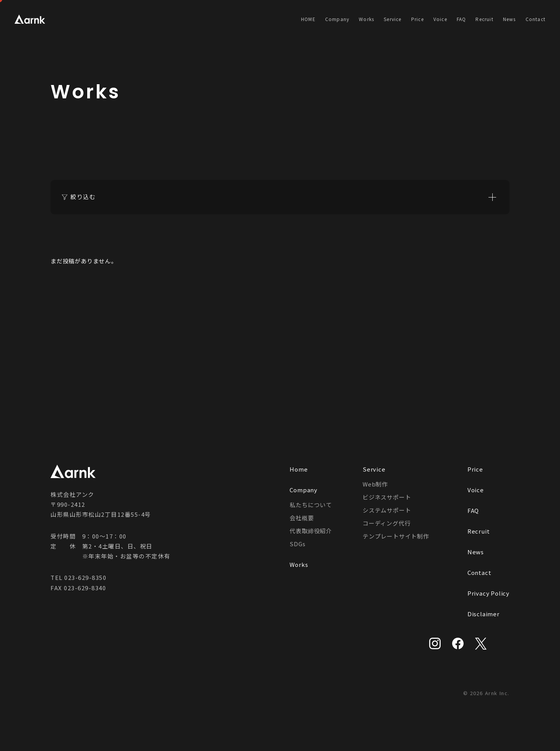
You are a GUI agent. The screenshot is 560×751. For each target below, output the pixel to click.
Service (392, 19)
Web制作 (375, 484)
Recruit (484, 19)
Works (366, 19)
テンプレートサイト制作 (396, 536)
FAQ (462, 19)
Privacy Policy (488, 593)
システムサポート (387, 510)
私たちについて (311, 505)
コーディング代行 (387, 523)
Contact (536, 19)
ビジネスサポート (387, 497)
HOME (308, 19)
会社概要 (302, 518)
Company (337, 19)
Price (418, 19)
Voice (440, 19)
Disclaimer (483, 614)
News (510, 19)
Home (299, 469)
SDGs (297, 544)
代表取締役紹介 (311, 531)
